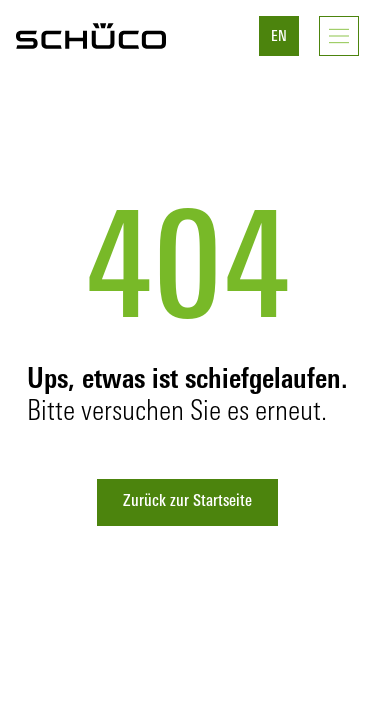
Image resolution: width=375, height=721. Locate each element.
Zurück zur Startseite (187, 502)
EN (279, 37)
